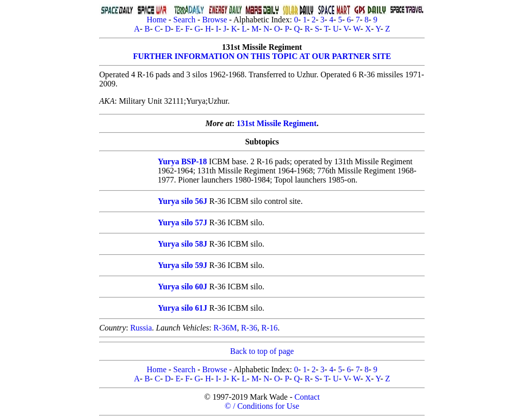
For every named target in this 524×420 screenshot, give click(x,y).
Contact (307, 397)
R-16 (270, 328)
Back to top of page (262, 351)
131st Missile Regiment (276, 123)
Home (156, 20)
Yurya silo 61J (182, 308)
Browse (214, 20)
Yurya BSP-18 (182, 161)
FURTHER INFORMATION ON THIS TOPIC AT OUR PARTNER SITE (262, 56)
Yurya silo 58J (182, 244)
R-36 (249, 328)
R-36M (225, 328)
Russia (141, 328)
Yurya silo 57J (182, 222)
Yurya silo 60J (182, 287)
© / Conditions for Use (262, 406)
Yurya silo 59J (182, 265)
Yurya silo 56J (182, 201)
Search (185, 20)
